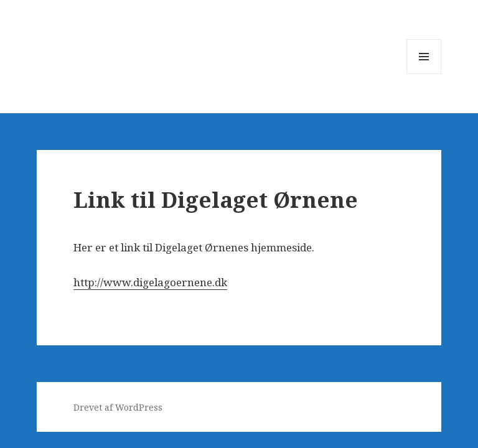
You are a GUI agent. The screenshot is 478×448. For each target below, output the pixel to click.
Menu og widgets (424, 74)
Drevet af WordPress (118, 407)
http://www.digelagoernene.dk (150, 282)
